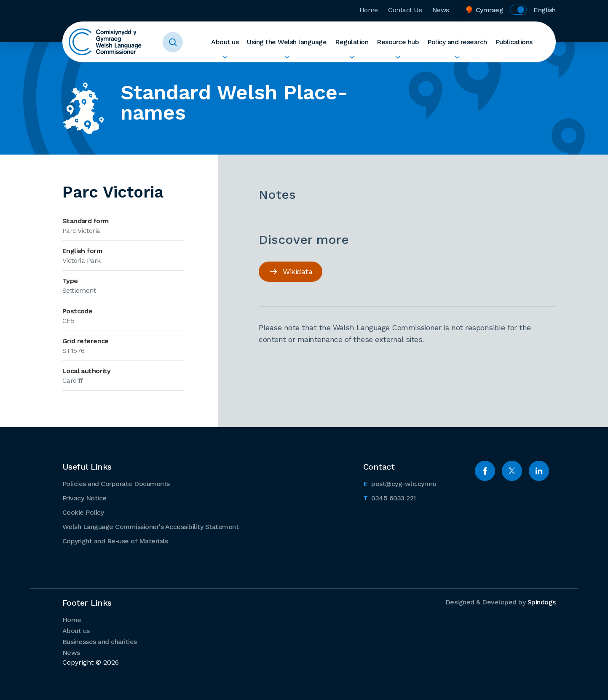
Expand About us (225, 57)
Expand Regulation (352, 57)
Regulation (352, 42)
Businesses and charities (100, 642)
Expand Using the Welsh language (287, 57)
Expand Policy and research (457, 57)
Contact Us (405, 10)
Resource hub (398, 42)
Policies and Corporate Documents (116, 484)
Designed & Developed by (501, 602)
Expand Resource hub (398, 57)
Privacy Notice (84, 498)
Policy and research (457, 42)
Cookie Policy (83, 512)
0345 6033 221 (390, 497)
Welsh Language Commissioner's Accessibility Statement (151, 527)
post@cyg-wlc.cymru (400, 483)
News (441, 10)
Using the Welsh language (287, 42)
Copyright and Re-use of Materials (115, 541)
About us (225, 42)
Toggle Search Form (173, 42)
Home (369, 10)
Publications (514, 42)
